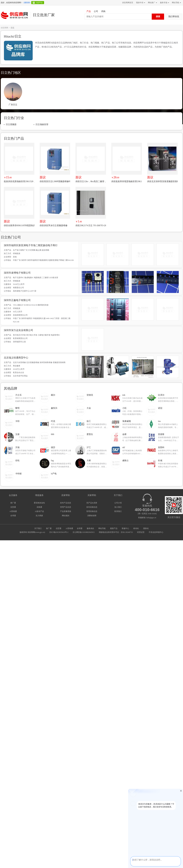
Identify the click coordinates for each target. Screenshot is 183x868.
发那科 (161, 447)
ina (159, 421)
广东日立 (13, 105)
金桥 (124, 434)
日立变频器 (11, 124)
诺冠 (160, 408)
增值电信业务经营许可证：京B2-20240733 (116, 532)
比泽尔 (161, 395)
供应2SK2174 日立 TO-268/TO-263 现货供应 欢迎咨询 (91, 225)
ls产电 (54, 474)
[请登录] (27, 3)
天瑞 (17, 447)
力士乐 (18, 395)
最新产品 (114, 528)
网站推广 (152, 3)
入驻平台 (39, 3)
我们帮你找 (174, 17)
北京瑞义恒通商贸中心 (16, 358)
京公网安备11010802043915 (84, 532)
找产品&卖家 (92, 503)
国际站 (146, 528)
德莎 (53, 447)
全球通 (13, 516)
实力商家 (39, 516)
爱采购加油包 (39, 503)
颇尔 (53, 395)
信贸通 (13, 507)
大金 (89, 408)
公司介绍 (118, 503)
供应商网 (4, 28)
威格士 (126, 461)
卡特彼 (18, 474)
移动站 (136, 528)
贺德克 (90, 395)
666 (53, 434)
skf (124, 447)
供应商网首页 (128, 3)
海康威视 (127, 421)
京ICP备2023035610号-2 (59, 532)
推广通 (13, 503)
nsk (124, 395)
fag (52, 461)
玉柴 (17, 434)
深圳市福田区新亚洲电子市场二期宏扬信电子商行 (31, 245)
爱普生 (90, 434)
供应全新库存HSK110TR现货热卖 (19, 225)
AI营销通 (13, 511)
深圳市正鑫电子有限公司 (17, 300)
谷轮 (17, 461)
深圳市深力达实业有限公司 (18, 330)
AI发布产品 (39, 511)
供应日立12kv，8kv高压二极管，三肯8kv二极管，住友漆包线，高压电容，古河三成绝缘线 (91, 181)
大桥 (89, 461)
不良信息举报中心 (156, 532)
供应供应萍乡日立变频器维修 (54, 225)
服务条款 (90, 528)
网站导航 (176, 3)
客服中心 (125, 528)
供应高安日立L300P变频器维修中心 (55, 181)
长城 (160, 461)
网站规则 (66, 516)
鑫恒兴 (54, 408)
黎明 (17, 408)
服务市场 (164, 3)
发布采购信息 (92, 507)
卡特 (17, 421)
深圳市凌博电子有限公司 (17, 273)
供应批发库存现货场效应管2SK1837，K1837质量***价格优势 (127, 181)
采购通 (39, 507)
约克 (53, 421)
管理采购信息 (92, 511)
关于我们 (38, 528)
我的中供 (140, 3)
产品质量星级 (66, 511)
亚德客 (161, 434)
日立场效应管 (42, 124)
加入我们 (118, 507)
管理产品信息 (66, 507)
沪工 (89, 447)
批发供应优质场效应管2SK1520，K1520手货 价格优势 (19, 181)
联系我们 (118, 511)
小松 (124, 408)
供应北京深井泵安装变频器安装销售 (162, 181)
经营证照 (141, 532)
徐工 (89, 421)
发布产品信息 (66, 503)
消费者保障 (92, 516)
